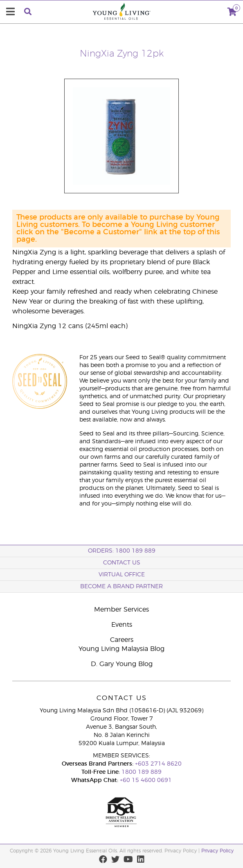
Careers (122, 640)
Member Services (122, 610)
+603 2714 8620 (158, 764)
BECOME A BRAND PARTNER (122, 587)
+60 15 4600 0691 (146, 780)
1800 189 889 (141, 772)
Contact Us (122, 563)
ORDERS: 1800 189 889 (122, 551)
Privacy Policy (217, 851)
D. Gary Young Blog (122, 664)
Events (122, 625)
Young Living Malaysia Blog (122, 649)
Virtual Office (122, 575)
